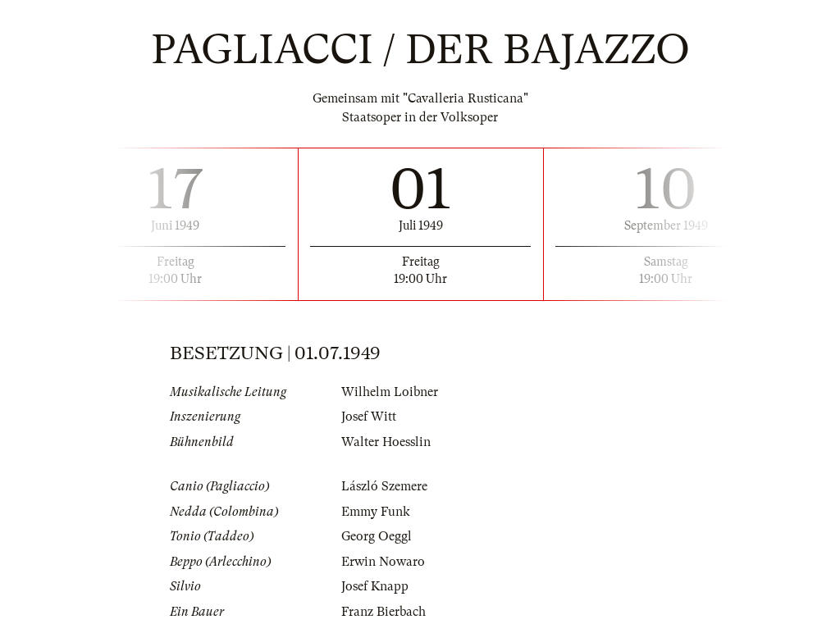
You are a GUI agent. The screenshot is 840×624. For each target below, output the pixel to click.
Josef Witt (369, 417)
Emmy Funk (376, 512)
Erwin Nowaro (383, 562)
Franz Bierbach (383, 612)
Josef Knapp (375, 586)
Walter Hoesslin (386, 442)
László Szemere (384, 486)
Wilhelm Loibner (390, 392)
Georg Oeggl (377, 536)
